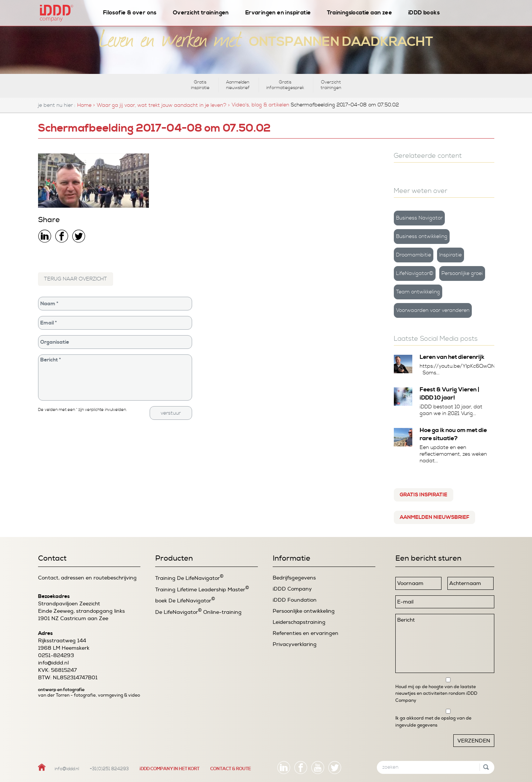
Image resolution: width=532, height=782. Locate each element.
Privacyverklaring (295, 644)
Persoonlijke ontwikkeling (304, 611)
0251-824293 (56, 655)
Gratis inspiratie (200, 85)
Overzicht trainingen (201, 13)
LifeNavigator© (415, 273)
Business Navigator (419, 218)
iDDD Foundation (295, 600)
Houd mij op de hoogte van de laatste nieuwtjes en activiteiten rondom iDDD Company (436, 693)
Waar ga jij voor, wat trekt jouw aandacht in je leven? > (163, 105)
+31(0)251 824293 (109, 769)
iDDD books (424, 13)
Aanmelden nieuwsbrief (238, 85)
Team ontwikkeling (418, 292)
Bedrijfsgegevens (294, 578)
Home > (86, 105)
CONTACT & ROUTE (231, 769)
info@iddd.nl (53, 663)
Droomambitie (414, 255)
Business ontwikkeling (422, 237)
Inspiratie (451, 255)
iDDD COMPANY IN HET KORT (170, 769)
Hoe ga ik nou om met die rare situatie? (453, 434)
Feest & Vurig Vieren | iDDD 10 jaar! (450, 394)
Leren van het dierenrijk (452, 357)
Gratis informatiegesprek (285, 85)
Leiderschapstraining (299, 622)
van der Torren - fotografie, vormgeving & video (89, 695)
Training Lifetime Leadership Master (202, 589)
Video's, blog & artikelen (260, 105)
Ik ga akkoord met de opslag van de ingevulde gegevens (433, 721)
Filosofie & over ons (130, 13)
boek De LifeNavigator (185, 600)
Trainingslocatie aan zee (359, 13)
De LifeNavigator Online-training (198, 612)
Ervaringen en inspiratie (278, 13)
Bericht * (115, 378)
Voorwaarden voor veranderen (433, 310)
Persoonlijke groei (462, 273)
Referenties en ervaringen (306, 633)
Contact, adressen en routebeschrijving (87, 578)
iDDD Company (292, 589)
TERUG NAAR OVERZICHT (76, 279)
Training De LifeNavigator (189, 578)
